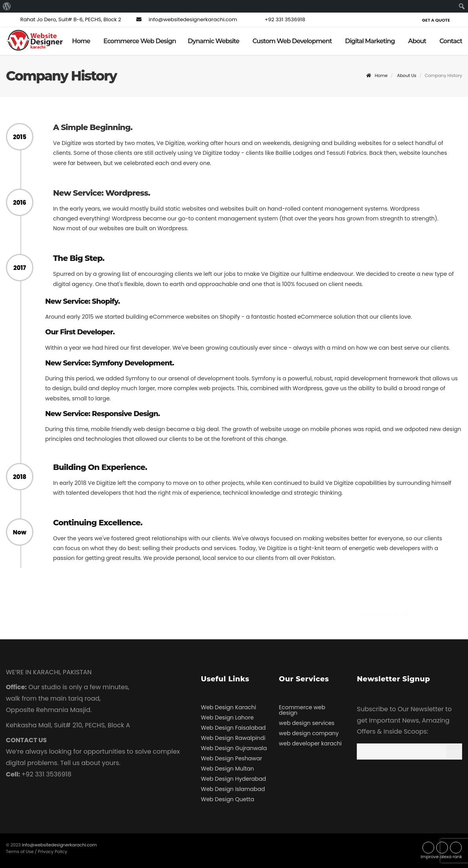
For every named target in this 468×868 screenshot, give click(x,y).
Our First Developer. (80, 332)
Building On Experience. (100, 467)
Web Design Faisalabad (233, 728)
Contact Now (388, 614)
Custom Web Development (292, 41)
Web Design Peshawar (231, 758)
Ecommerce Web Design (140, 41)
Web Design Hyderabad (233, 779)
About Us (407, 75)
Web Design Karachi (228, 707)
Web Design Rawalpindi (233, 738)
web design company (309, 733)
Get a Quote (436, 20)
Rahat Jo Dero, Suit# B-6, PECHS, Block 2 (63, 19)
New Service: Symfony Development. (110, 363)
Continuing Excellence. (98, 523)
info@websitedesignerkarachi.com (186, 19)
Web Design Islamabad (233, 789)
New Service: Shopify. (83, 301)
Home (81, 41)
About (417, 41)
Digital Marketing (370, 41)
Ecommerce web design (302, 710)
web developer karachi (310, 743)
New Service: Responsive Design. (103, 414)
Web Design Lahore (227, 718)
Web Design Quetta (227, 799)
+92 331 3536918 (278, 19)
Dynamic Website (214, 41)
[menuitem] (7, 6)
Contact (451, 41)
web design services (307, 723)
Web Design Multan (227, 769)
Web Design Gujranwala (234, 748)
